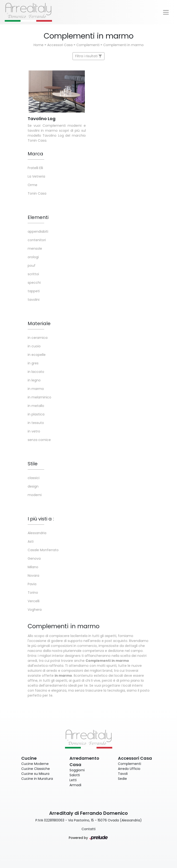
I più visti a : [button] (41, 519)
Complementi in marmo (123, 45)
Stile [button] (33, 464)
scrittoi (33, 274)
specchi (34, 283)
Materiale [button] (39, 323)
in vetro (34, 431)
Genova (34, 558)
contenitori (37, 240)
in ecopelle (37, 355)
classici (34, 478)
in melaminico (39, 397)
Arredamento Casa (84, 761)
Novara (33, 576)
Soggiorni (77, 770)
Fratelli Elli (35, 168)
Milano (33, 567)
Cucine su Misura (35, 774)
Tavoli (123, 774)
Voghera (35, 610)
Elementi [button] (38, 217)
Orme (32, 185)
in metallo (36, 406)
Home (39, 45)
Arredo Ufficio (129, 769)
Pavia (32, 584)
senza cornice (39, 440)
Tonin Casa (37, 193)
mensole (35, 249)
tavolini (34, 300)
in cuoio (34, 346)
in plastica (36, 414)
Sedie (122, 779)
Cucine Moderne (35, 764)
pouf (32, 266)
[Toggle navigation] (166, 12)
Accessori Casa (60, 45)
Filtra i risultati (88, 56)
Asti (31, 541)
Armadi (75, 785)
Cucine (29, 758)
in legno (34, 380)
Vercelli (34, 601)
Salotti (75, 775)
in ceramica (38, 338)
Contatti (88, 829)
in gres (33, 363)
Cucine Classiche (36, 769)
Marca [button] (35, 154)
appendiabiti (38, 231)
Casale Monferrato (43, 550)
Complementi (88, 45)
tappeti (34, 291)
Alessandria (37, 533)
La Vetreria (36, 176)
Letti (73, 780)
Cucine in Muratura (37, 779)
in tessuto (36, 423)
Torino (33, 593)
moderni (35, 495)
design (33, 486)
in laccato (36, 372)
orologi (33, 257)
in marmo (36, 389)
